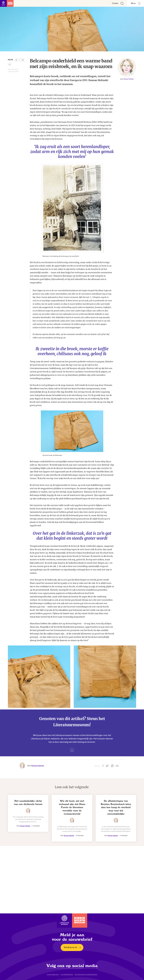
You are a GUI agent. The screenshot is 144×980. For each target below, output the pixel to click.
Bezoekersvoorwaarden (86, 975)
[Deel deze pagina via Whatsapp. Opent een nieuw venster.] (23, 60)
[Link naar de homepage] (7, 3)
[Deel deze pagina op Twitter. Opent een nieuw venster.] (16, 60)
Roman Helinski (129, 79)
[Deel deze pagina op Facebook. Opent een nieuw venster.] (20, 60)
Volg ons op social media (72, 966)
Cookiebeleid (53, 975)
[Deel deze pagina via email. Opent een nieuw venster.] (117, 767)
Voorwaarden (67, 975)
